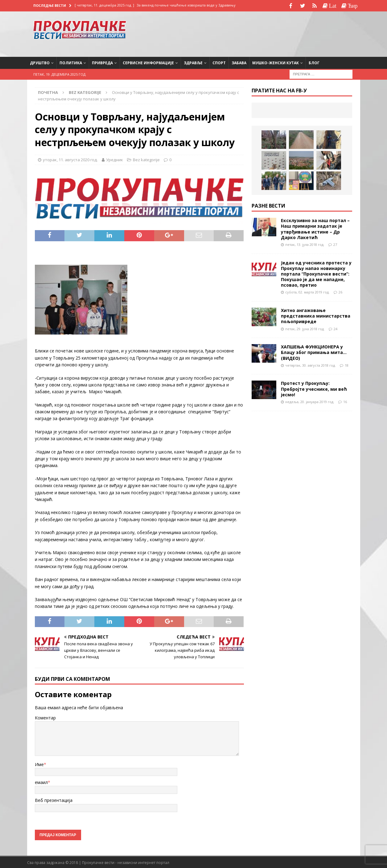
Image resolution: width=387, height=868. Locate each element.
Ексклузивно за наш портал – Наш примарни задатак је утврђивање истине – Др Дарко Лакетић (315, 228)
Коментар (45, 717)
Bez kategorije (146, 159)
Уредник (115, 159)
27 (335, 244)
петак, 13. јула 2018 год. (305, 244)
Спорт (219, 62)
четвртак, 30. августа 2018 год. (311, 364)
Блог (314, 62)
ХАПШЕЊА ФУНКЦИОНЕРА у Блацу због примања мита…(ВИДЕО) (314, 352)
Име (39, 763)
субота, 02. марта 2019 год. (307, 291)
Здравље (193, 62)
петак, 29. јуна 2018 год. (305, 328)
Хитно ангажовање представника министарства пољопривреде (316, 315)
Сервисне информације (148, 62)
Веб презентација (54, 800)
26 (340, 291)
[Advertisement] (304, 32)
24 (336, 328)
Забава (239, 62)
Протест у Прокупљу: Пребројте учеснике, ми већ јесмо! (314, 388)
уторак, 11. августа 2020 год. (70, 159)
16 (345, 401)
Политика (71, 62)
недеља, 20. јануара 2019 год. (310, 401)
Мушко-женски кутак (276, 62)
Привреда (102, 62)
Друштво (40, 62)
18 (347, 364)
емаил (41, 782)
